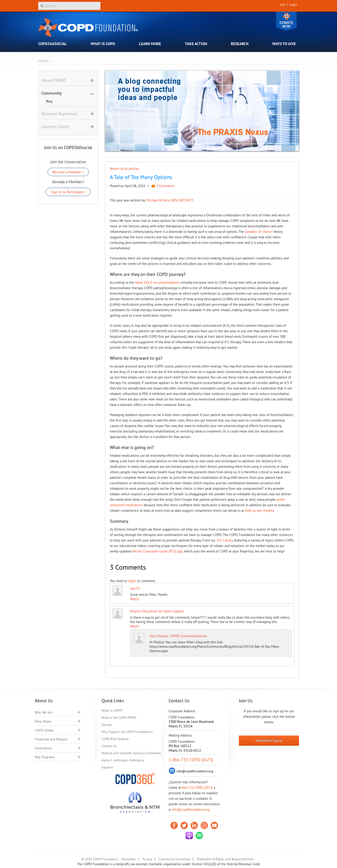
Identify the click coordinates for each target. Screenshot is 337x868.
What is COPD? (112, 710)
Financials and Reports (51, 739)
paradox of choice (259, 232)
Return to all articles (124, 169)
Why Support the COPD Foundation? (127, 732)
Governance (43, 748)
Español (107, 767)
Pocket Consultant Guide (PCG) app (158, 551)
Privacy (147, 859)
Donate (286, 21)
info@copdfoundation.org (191, 809)
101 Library (225, 540)
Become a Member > (68, 172)
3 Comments (163, 186)
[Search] (69, 6)
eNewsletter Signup (269, 740)
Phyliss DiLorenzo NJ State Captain (157, 611)
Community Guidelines (175, 859)
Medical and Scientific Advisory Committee (131, 753)
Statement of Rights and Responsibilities (225, 859)
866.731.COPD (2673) (197, 788)
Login (293, 5)
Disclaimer (129, 859)
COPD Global (44, 730)
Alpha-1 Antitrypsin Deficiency (123, 760)
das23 (135, 588)
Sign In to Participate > (68, 192)
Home (43, 61)
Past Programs (45, 757)
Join (283, 5)
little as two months (259, 510)
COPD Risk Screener (115, 739)
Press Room (43, 721)
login (132, 581)
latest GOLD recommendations (157, 282)
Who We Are (44, 712)
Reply (135, 599)
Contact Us (109, 746)
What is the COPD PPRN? (119, 718)
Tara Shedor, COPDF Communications (178, 636)
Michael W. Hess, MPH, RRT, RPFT (170, 200)
